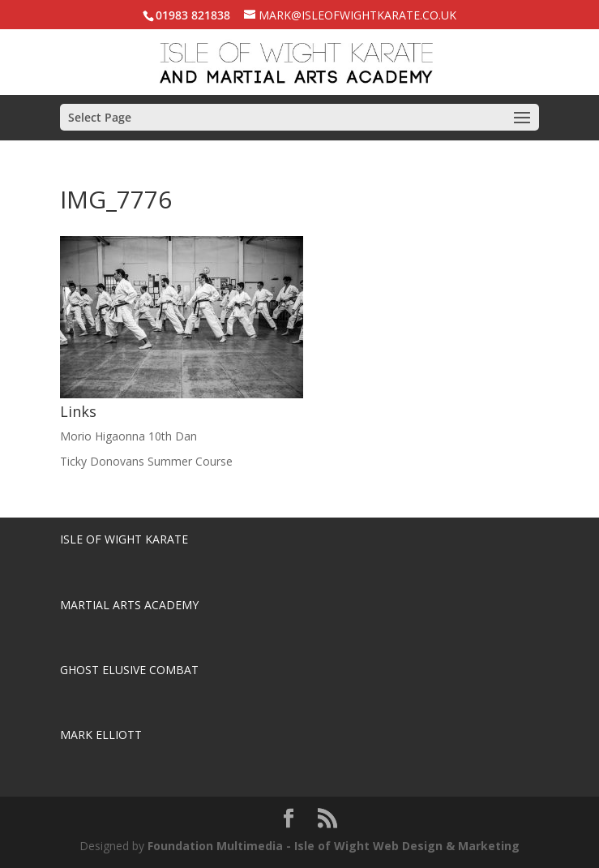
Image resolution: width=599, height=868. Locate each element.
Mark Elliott (101, 735)
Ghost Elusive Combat (129, 670)
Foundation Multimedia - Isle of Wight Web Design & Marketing (334, 846)
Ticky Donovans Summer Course (146, 461)
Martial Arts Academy (129, 605)
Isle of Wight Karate (124, 539)
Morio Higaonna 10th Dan (128, 436)
